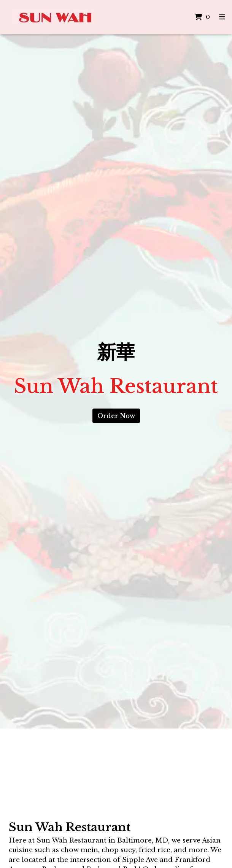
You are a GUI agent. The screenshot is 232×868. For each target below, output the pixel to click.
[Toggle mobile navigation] (222, 17)
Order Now (116, 416)
